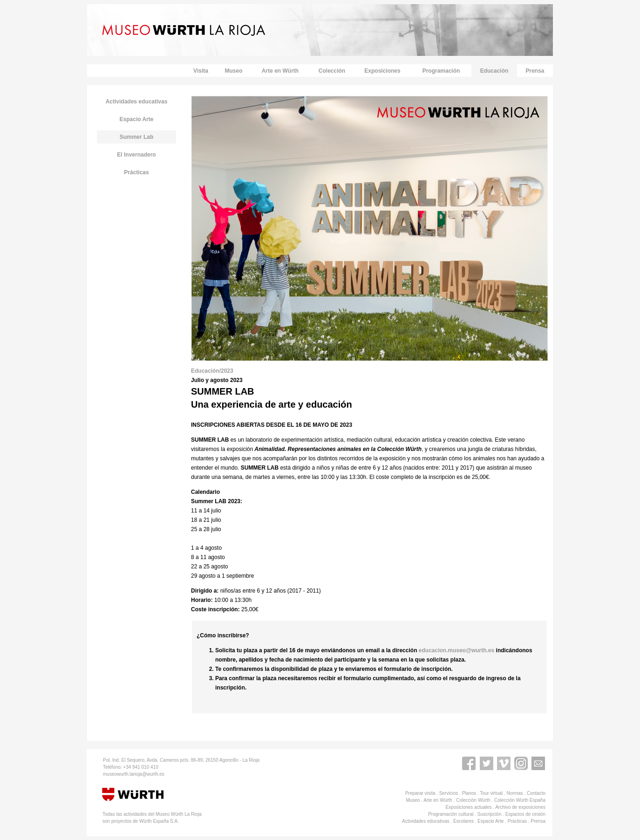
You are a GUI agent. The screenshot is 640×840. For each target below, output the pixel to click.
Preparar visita (420, 793)
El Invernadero (136, 155)
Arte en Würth (280, 71)
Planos (469, 793)
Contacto (536, 793)
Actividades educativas (426, 821)
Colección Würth (473, 800)
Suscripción (490, 814)
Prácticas (136, 172)
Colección (332, 71)
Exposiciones (382, 71)
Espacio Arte (490, 821)
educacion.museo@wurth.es (457, 650)
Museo (233, 71)
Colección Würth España (520, 800)
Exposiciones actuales (468, 807)
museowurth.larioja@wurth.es (134, 774)
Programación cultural (451, 814)
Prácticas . (519, 821)
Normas (515, 793)
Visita (201, 71)
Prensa (535, 71)
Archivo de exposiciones (520, 807)
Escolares (463, 821)
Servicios (449, 793)
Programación (441, 71)
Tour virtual (491, 793)
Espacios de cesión (525, 814)
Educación (494, 71)
